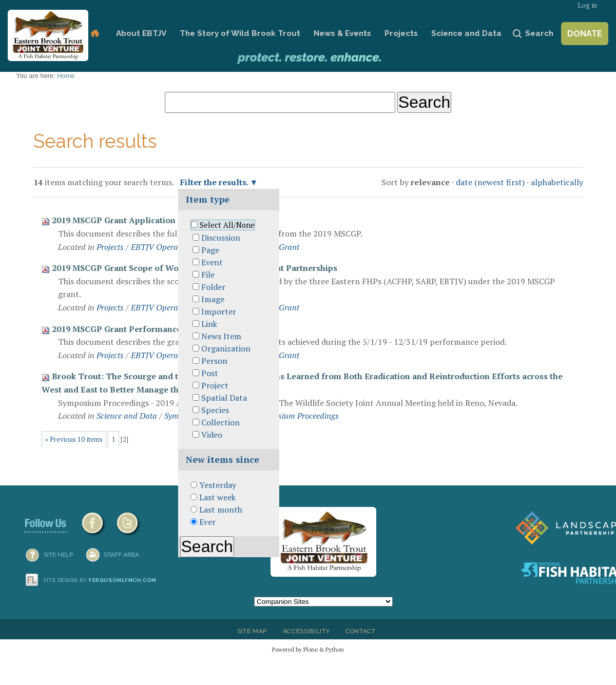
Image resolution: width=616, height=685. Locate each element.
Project (215, 385)
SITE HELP (58, 555)
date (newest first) (490, 182)
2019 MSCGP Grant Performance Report (131, 329)
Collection (220, 422)
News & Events (342, 33)
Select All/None (227, 225)
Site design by (100, 580)
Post (210, 373)
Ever (207, 522)
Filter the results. (215, 182)
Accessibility (306, 631)
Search (539, 33)
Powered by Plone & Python (308, 649)
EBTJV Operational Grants (178, 247)
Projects (401, 33)
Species (215, 410)
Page (210, 250)
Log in (587, 5)
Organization (226, 348)
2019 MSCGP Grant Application (114, 220)
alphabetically (557, 182)
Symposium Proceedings (297, 416)
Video (212, 435)
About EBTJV (141, 33)
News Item (221, 336)
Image (213, 299)
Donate (585, 34)
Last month (221, 510)
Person (214, 361)
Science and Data (466, 33)
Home (95, 34)
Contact (361, 631)
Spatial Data (224, 398)
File (208, 275)
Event (212, 262)
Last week (217, 497)
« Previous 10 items (74, 439)
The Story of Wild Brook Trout (240, 33)
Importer (219, 311)
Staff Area (121, 555)
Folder (213, 287)
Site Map (252, 631)
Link (209, 324)
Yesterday (218, 485)
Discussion (221, 238)
